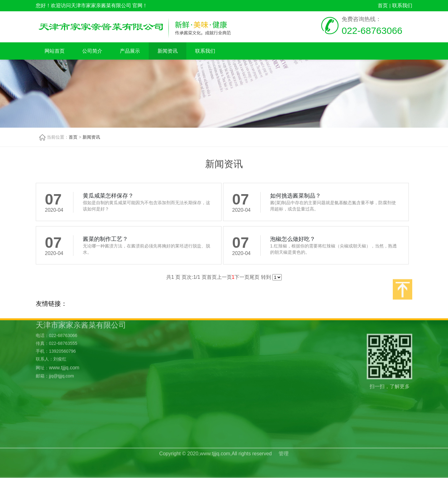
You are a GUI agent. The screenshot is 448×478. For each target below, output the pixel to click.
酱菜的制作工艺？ (105, 239)
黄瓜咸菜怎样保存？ (108, 196)
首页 (383, 5)
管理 (284, 447)
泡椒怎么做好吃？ (293, 239)
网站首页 (55, 51)
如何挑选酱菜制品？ (296, 196)
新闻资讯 (168, 51)
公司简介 (92, 51)
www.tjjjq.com (64, 341)
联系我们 (402, 5)
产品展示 (130, 51)
